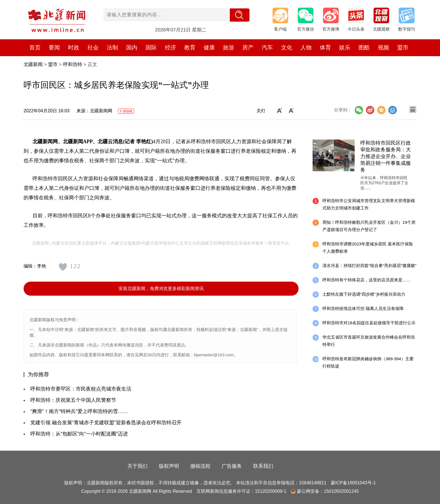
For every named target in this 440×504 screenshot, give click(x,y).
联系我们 (263, 466)
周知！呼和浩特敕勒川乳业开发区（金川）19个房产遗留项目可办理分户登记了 (369, 226)
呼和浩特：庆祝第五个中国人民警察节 (73, 400)
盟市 (403, 47)
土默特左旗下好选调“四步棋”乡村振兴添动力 (364, 294)
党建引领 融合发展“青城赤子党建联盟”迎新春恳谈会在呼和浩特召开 (106, 423)
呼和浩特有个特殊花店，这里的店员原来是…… (367, 280)
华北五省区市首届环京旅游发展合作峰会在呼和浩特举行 (369, 341)
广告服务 (232, 466)
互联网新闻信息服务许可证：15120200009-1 (241, 491)
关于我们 (137, 466)
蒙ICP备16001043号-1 (353, 483)
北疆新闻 (33, 64)
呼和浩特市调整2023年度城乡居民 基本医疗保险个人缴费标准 (368, 248)
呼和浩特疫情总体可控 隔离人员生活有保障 (363, 308)
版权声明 (169, 466)
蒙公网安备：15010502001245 (328, 491)
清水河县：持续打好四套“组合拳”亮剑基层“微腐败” (369, 265)
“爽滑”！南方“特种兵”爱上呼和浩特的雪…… (79, 411)
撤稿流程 (200, 466)
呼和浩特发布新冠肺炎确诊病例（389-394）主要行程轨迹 (368, 362)
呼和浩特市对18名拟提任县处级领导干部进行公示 (369, 323)
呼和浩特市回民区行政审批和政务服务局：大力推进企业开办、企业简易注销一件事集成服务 (386, 156)
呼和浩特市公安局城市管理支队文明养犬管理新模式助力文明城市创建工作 (369, 204)
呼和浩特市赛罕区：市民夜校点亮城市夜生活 (81, 389)
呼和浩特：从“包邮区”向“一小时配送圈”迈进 (79, 434)
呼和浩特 (73, 64)
